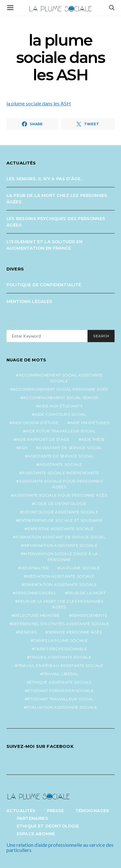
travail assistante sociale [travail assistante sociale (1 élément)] (60, 657)
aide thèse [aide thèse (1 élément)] (93, 439)
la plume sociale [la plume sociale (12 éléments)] (80, 568)
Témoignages (92, 810)
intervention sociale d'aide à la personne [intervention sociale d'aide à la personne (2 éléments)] (60, 557)
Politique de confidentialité (44, 285)
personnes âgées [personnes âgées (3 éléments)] (36, 593)
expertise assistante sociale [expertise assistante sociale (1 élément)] (61, 529)
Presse (56, 810)
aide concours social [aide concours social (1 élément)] (61, 414)
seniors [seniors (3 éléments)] (28, 632)
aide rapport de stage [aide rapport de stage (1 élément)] (43, 439)
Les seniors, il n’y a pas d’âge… (45, 179)
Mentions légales (29, 301)
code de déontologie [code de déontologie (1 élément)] (60, 504)
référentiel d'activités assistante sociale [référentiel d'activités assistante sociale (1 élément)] (61, 624)
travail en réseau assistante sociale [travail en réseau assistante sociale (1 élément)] (61, 665)
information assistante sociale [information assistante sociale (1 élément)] (60, 545)
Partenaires (32, 818)
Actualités (21, 810)
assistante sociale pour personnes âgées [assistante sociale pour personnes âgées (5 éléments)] (61, 484)
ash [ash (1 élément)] (23, 448)
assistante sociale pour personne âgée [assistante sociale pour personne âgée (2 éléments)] (61, 495)
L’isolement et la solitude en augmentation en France (44, 245)
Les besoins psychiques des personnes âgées (56, 222)
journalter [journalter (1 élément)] (35, 568)
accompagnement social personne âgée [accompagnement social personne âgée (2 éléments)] (61, 389)
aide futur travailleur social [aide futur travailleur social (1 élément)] (60, 431)
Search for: (18, 325)
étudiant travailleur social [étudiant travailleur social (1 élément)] (60, 699)
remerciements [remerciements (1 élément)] (89, 615)
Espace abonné (36, 834)
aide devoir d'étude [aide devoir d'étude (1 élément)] (35, 423)
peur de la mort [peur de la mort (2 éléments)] (87, 593)
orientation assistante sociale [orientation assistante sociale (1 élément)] (61, 585)
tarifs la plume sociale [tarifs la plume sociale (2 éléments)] (61, 640)
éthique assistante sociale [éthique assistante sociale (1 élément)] (61, 682)
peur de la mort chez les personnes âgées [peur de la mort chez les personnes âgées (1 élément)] (61, 604)
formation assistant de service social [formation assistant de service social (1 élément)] (61, 537)
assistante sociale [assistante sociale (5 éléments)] (61, 464)
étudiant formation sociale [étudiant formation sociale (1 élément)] (60, 691)
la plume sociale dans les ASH (39, 103)
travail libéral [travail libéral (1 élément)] (61, 674)
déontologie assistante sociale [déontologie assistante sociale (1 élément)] (60, 512)
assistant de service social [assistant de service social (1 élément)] (70, 448)
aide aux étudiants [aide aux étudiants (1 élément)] (60, 406)
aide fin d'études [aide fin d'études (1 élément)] (90, 423)
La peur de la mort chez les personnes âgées (57, 199)
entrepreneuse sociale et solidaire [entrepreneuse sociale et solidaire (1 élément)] (60, 520)
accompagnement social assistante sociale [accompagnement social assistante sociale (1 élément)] (61, 378)
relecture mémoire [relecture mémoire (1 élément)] (37, 615)
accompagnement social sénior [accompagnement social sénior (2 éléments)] (60, 398)
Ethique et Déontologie (48, 826)
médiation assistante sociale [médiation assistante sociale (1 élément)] (61, 576)
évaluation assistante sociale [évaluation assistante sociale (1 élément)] (62, 707)
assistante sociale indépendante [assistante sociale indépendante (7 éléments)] (60, 473)
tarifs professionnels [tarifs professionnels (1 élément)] (60, 649)
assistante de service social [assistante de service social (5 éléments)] (61, 456)
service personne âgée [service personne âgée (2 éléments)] (75, 632)
